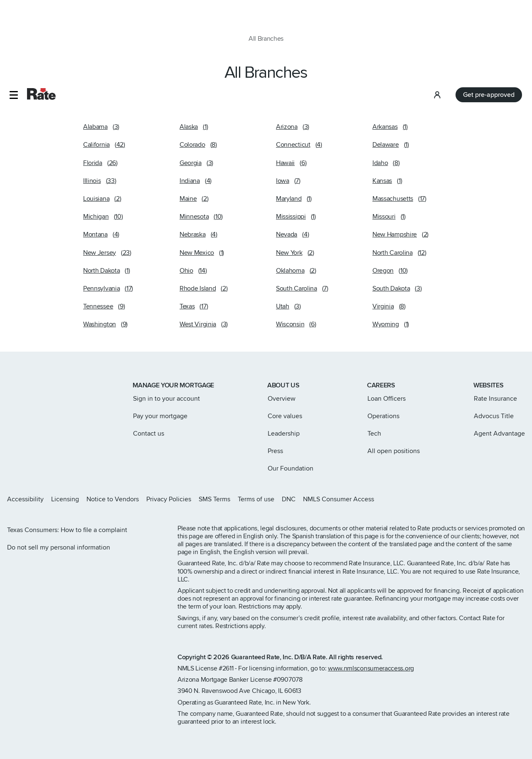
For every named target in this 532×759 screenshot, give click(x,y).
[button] (14, 14)
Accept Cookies (407, 745)
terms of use (28, 721)
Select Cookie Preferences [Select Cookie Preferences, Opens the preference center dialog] (407, 702)
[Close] (519, 722)
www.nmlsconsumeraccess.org (371, 668)
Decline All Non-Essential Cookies (407, 724)
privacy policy (259, 712)
